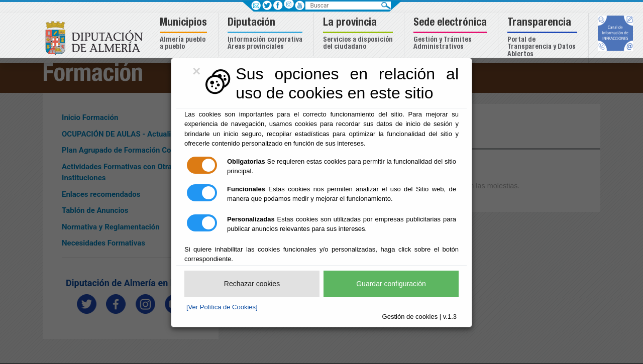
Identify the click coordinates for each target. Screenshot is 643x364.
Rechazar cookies (252, 284)
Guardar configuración (391, 284)
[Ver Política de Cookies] (222, 307)
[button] (185, 34)
